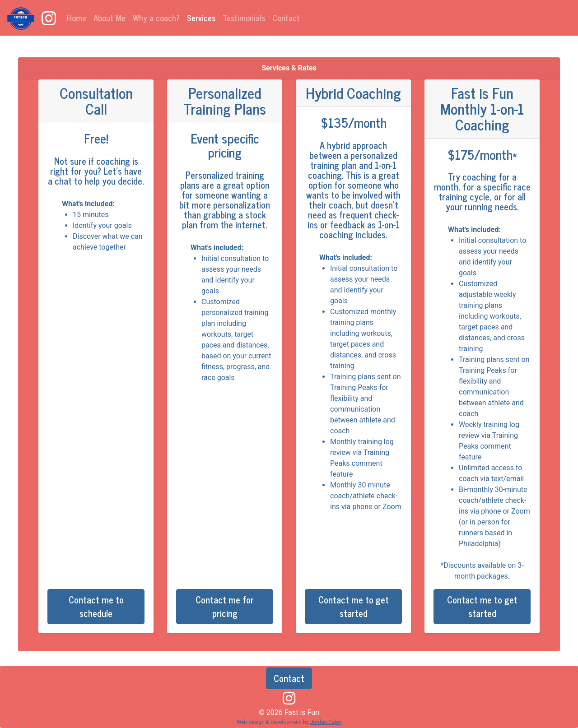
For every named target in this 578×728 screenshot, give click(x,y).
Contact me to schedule (96, 606)
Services (203, 17)
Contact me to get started (354, 606)
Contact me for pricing (225, 606)
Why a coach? (156, 18)
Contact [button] (289, 678)
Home (77, 18)
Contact (286, 18)
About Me (110, 18)
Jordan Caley (326, 722)
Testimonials (244, 18)
